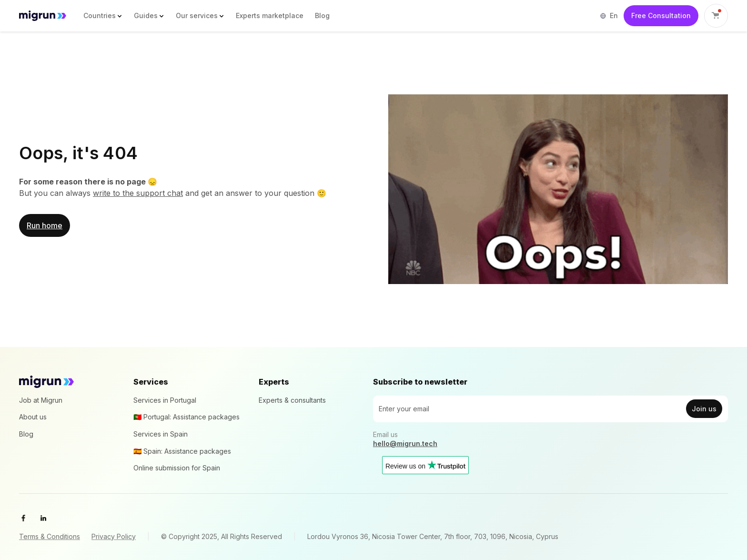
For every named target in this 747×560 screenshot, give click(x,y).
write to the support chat (138, 193)
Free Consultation (661, 15)
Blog (322, 15)
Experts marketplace (270, 15)
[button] (103, 16)
